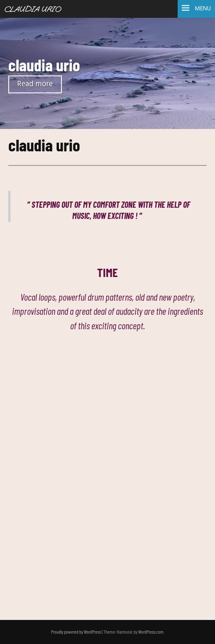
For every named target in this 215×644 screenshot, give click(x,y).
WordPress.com (151, 632)
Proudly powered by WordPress (76, 632)
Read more (35, 84)
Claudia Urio (33, 10)
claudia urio (44, 65)
